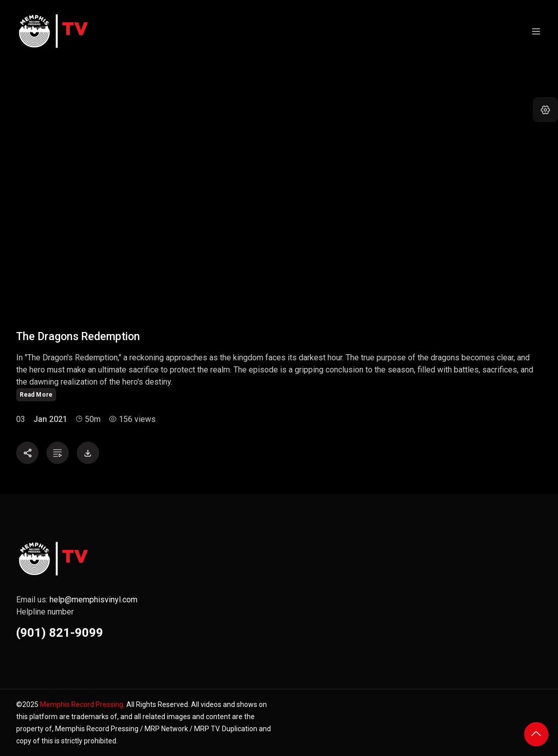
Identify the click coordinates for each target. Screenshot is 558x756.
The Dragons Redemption (78, 336)
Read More (36, 395)
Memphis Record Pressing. (82, 704)
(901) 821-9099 (60, 633)
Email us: (77, 600)
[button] (545, 110)
